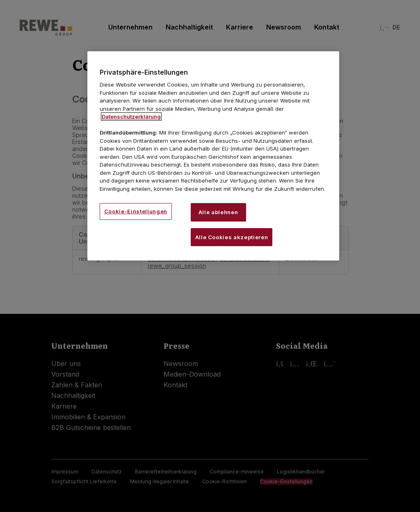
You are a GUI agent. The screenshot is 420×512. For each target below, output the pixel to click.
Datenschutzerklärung (131, 117)
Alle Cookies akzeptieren (232, 237)
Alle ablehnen (218, 212)
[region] (213, 156)
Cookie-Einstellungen (136, 211)
